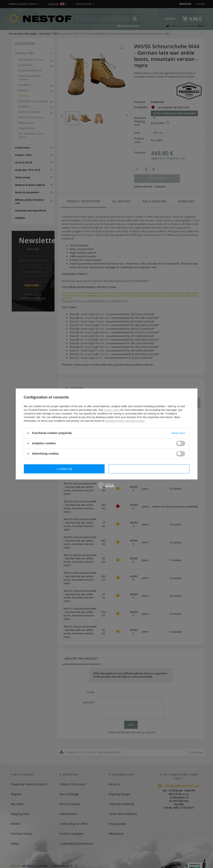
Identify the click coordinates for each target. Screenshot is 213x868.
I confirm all (149, 469)
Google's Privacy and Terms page (125, 421)
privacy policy (112, 410)
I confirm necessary (64, 469)
